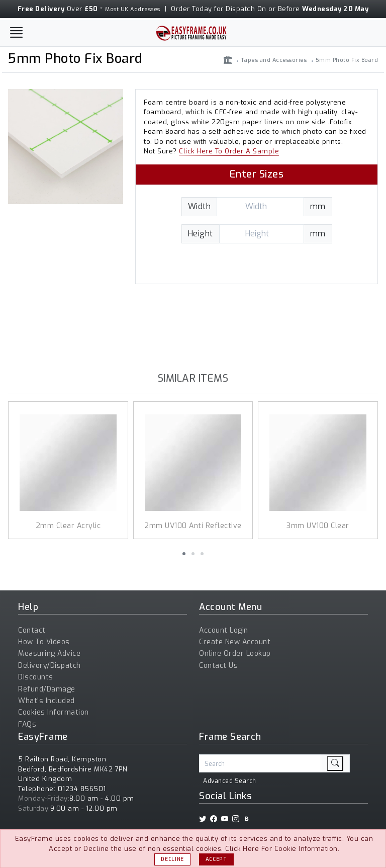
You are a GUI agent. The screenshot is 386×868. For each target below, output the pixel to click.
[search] (335, 763)
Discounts (36, 677)
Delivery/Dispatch (50, 666)
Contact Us (218, 666)
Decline (172, 859)
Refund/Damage (47, 689)
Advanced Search (230, 781)
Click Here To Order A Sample (229, 151)
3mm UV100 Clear (318, 526)
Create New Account (235, 642)
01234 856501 (82, 789)
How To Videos (44, 642)
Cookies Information (54, 712)
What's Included (46, 701)
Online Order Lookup (235, 654)
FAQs (27, 724)
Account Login (224, 630)
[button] (184, 554)
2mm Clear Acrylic (68, 526)
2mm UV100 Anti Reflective (193, 526)
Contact (32, 630)
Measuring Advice (49, 654)
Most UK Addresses (133, 9)
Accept (216, 859)
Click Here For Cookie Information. (282, 849)
